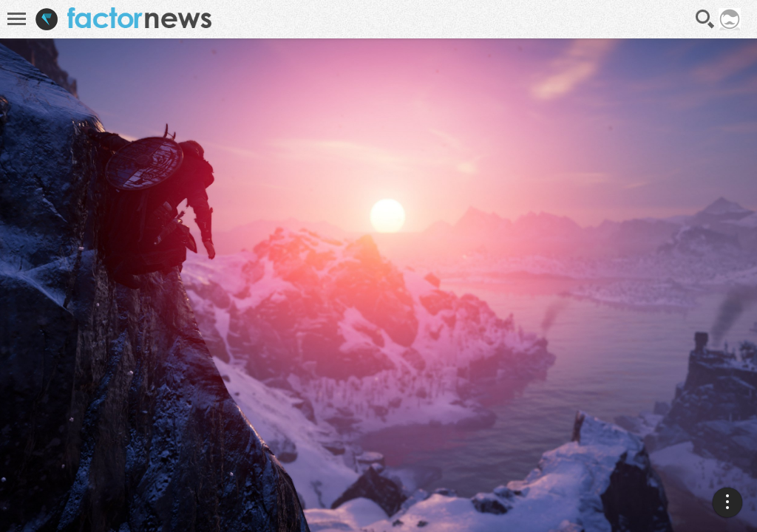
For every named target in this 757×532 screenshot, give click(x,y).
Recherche (705, 19)
